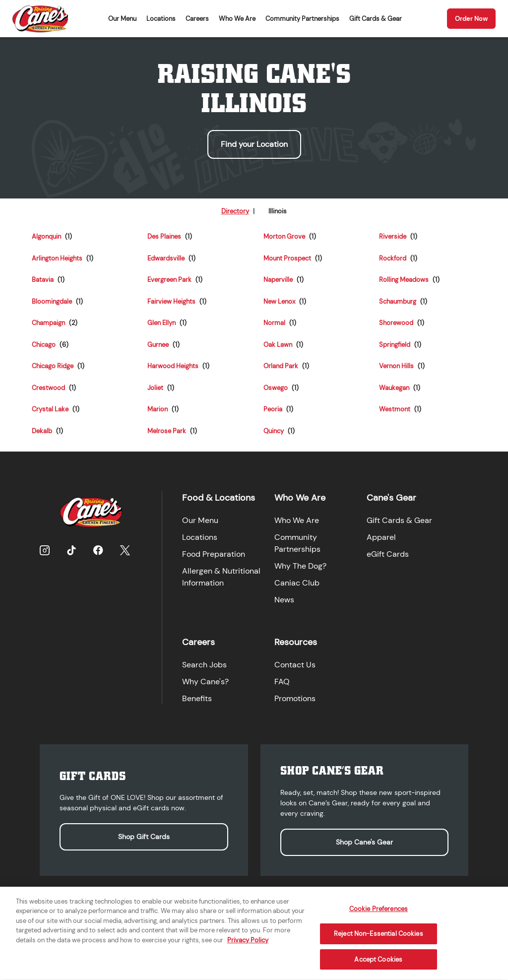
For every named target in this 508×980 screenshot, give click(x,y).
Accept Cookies (378, 965)
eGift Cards (388, 554)
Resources (296, 642)
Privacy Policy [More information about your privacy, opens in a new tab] (248, 946)
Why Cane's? (205, 682)
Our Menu (122, 19)
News (284, 600)
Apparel (381, 537)
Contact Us (295, 665)
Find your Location (254, 144)
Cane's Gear (391, 498)
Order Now (471, 19)
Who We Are (237, 19)
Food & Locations (219, 498)
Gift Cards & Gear (376, 19)
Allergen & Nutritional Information (221, 577)
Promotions (295, 698)
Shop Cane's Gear (364, 842)
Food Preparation (214, 554)
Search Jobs (204, 665)
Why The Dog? (300, 566)
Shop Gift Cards (144, 837)
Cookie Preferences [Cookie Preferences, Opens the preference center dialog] (379, 915)
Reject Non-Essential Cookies (379, 940)
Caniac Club (297, 583)
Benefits (197, 698)
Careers (197, 19)
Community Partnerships (302, 19)
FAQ (282, 682)
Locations (161, 19)
